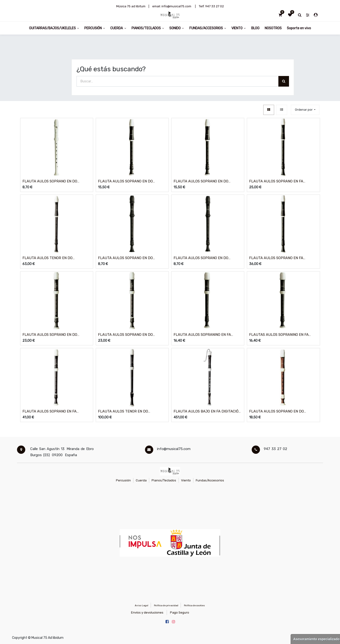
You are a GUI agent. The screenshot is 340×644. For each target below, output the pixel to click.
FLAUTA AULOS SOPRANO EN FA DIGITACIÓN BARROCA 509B (49, 412)
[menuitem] (255, 28)
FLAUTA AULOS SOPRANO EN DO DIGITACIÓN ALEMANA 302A (125, 258)
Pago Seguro (180, 612)
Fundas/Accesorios (210, 480)
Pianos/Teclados (164, 480)
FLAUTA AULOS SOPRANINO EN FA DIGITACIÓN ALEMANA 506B (202, 335)
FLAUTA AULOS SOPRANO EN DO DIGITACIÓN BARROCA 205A (201, 182)
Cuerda (141, 480)
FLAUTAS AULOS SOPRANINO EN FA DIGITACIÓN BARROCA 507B (279, 335)
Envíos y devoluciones (147, 612)
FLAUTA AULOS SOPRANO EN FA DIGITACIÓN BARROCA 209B (276, 182)
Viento (186, 480)
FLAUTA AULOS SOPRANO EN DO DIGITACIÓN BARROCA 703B (276, 412)
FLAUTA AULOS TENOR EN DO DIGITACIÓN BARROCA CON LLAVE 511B (130, 412)
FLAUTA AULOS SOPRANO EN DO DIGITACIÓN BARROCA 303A (201, 258)
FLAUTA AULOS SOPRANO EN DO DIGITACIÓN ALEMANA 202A (50, 182)
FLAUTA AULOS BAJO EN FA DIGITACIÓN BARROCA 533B (207, 412)
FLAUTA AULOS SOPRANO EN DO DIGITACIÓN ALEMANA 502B (50, 335)
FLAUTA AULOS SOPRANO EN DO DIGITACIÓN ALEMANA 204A (125, 182)
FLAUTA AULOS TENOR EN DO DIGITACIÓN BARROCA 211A (47, 258)
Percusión (123, 480)
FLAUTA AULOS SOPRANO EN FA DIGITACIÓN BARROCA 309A (276, 258)
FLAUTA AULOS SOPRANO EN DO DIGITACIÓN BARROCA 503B (125, 335)
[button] (305, 110)
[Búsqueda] (284, 81)
